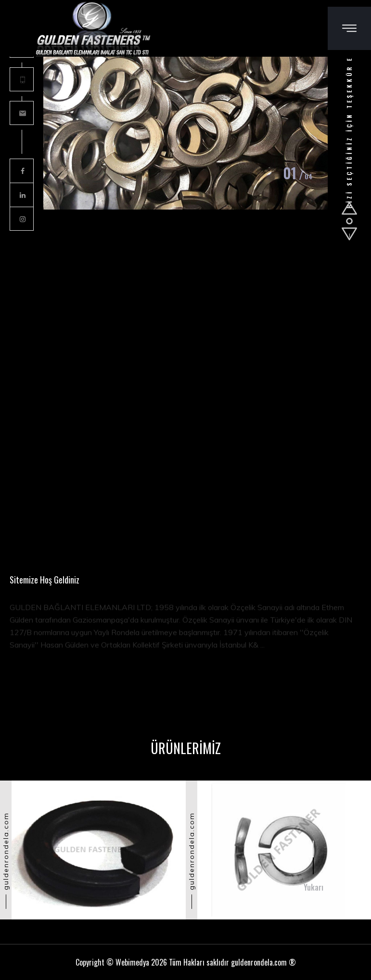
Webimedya (132, 962)
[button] (349, 208)
